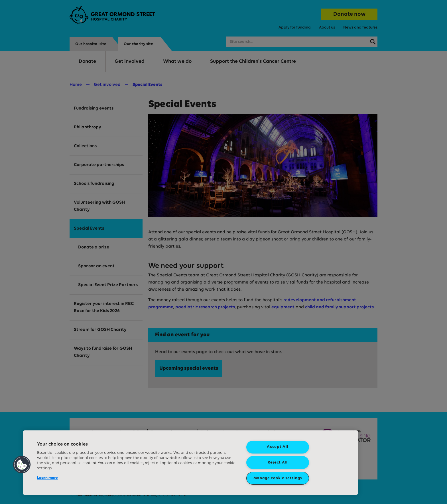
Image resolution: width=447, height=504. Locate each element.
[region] (190, 463)
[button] (22, 465)
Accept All (278, 447)
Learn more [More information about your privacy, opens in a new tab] (47, 478)
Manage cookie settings (278, 478)
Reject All (278, 462)
